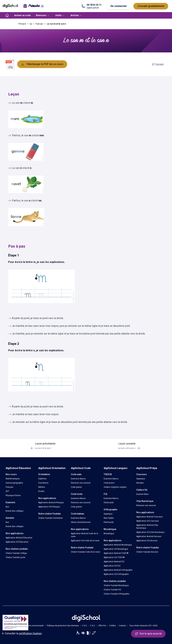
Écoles (41, 491)
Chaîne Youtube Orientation (50, 518)
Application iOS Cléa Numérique (150, 532)
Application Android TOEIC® (116, 553)
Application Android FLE (114, 562)
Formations (43, 483)
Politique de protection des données (63, 626)
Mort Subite (109, 518)
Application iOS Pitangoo (49, 507)
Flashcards (109, 503)
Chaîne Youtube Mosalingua (116, 585)
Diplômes (42, 479)
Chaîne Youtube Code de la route (85, 552)
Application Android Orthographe (118, 570)
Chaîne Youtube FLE (112, 590)
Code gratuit (76, 487)
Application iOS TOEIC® (114, 557)
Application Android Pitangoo (51, 503)
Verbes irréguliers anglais (115, 487)
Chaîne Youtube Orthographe (116, 594)
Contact (122, 626)
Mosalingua (109, 534)
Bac (7, 507)
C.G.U (85, 626)
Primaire (22, 24)
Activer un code (22, 15)
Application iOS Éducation (17, 542)
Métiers (42, 487)
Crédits (113, 626)
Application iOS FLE (112, 566)
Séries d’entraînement (81, 522)
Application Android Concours (149, 517)
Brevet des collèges (15, 511)
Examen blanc (143, 494)
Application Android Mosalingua (118, 545)
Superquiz (108, 514)
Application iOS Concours (148, 521)
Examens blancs (78, 479)
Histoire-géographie (14, 483)
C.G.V (93, 626)
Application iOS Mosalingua (116, 549)
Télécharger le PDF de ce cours (42, 64)
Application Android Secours (149, 536)
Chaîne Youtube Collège (16, 553)
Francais (39, 24)
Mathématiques (13, 479)
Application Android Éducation (19, 538)
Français (9, 487)
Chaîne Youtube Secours (147, 552)
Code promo (109, 483)
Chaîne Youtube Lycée (15, 557)
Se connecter (119, 6)
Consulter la (22, 634)
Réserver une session (81, 483)
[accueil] (7, 15)
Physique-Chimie (13, 495)
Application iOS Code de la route (85, 541)
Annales (140, 483)
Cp (31, 24)
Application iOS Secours (147, 541)
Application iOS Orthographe (116, 574)
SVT (7, 491)
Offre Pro (102, 626)
